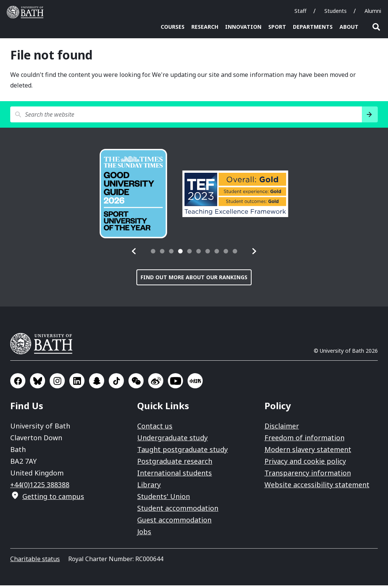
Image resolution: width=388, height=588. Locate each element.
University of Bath (44, 346)
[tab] (153, 254)
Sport (277, 27)
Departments (313, 27)
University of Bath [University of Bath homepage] (27, 12)
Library (149, 487)
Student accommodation (178, 511)
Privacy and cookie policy (305, 464)
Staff (300, 11)
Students (336, 11)
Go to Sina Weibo (156, 383)
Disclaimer (282, 428)
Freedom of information (304, 440)
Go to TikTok (116, 383)
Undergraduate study (172, 440)
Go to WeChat (136, 383)
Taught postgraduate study (182, 452)
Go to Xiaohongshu (195, 383)
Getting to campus (53, 499)
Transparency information (308, 475)
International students (174, 475)
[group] (133, 196)
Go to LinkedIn (77, 383)
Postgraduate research (175, 464)
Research (205, 27)
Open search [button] (376, 27)
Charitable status (35, 561)
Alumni (373, 11)
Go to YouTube (175, 383)
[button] (134, 254)
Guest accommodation (174, 522)
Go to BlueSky (38, 383)
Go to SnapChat (97, 383)
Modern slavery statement (308, 452)
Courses (173, 27)
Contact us (155, 428)
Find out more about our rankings (194, 280)
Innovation (243, 27)
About (349, 27)
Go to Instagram (57, 383)
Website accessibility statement (317, 487)
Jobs (144, 534)
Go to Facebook (18, 383)
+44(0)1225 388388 (40, 487)
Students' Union (163, 499)
